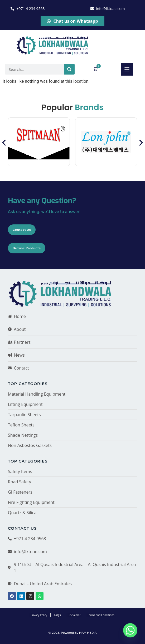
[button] (127, 69)
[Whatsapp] (130, 630)
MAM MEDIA (88, 633)
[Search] (69, 69)
